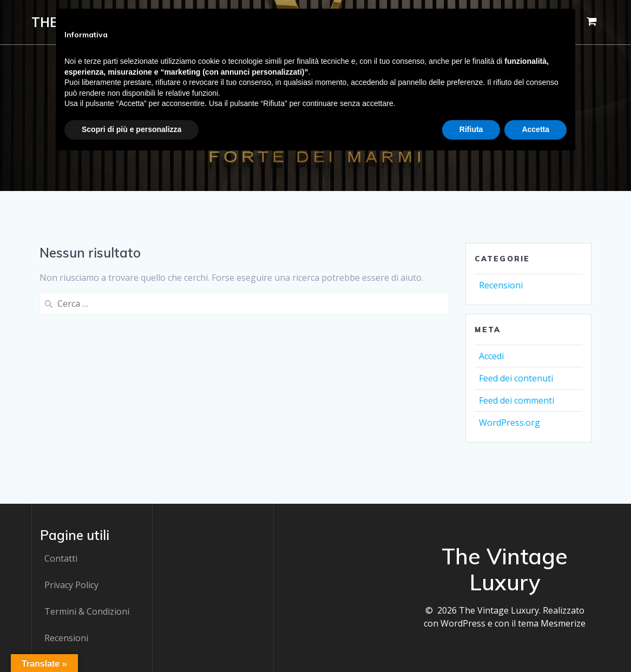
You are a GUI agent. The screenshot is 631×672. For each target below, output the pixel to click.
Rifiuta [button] (471, 129)
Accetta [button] (535, 129)
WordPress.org (510, 423)
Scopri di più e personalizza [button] (132, 129)
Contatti (61, 558)
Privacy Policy (71, 585)
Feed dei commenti (517, 400)
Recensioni (501, 285)
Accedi (491, 356)
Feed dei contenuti (516, 378)
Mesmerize (563, 623)
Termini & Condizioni (87, 611)
